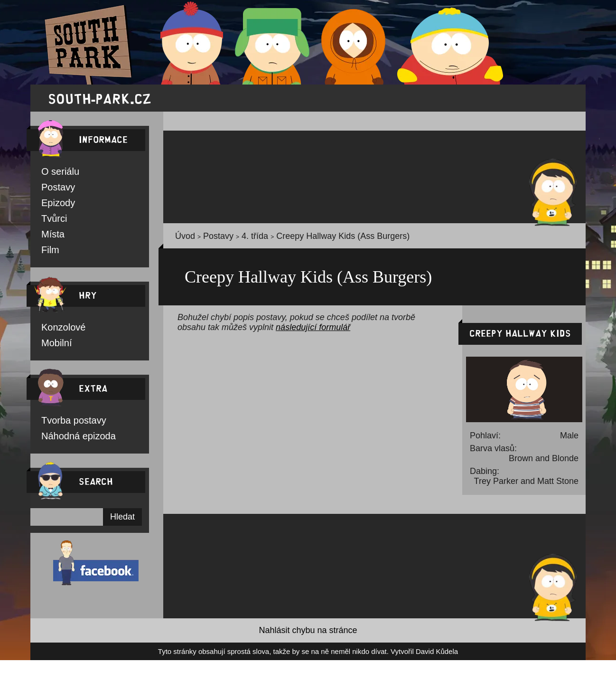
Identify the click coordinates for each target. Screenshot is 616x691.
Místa (49, 237)
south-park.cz (100, 98)
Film (48, 253)
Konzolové (56, 331)
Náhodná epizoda (66, 441)
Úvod (182, 238)
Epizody (53, 204)
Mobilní (53, 347)
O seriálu (54, 172)
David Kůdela (393, 656)
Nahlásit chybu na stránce (308, 635)
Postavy (53, 188)
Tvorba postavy (63, 425)
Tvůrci (50, 220)
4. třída (234, 238)
